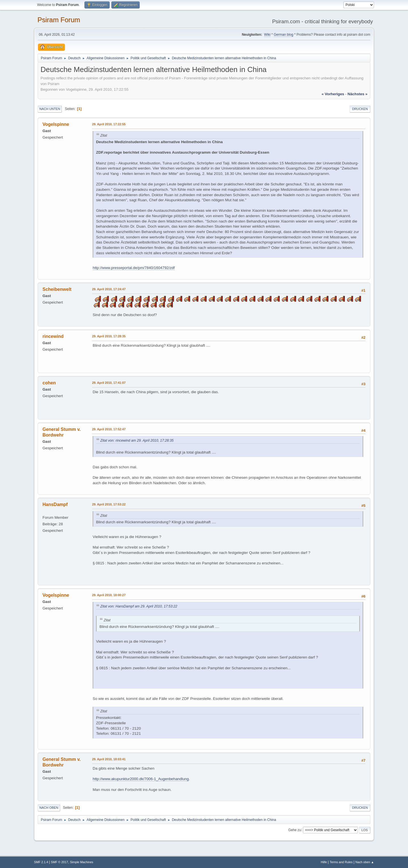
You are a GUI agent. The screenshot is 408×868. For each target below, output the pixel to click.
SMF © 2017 (60, 862)
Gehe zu (295, 830)
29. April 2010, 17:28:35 (109, 336)
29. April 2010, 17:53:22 (109, 504)
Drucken (360, 109)
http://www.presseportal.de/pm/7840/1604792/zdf (134, 268)
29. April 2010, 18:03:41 (109, 759)
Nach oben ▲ (365, 862)
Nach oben (49, 808)
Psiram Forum (59, 20)
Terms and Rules (341, 862)
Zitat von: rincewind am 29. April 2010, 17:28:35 (137, 441)
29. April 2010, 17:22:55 (109, 124)
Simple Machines (82, 862)
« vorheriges (333, 94)
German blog (283, 35)
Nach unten (50, 109)
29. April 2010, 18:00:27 (109, 595)
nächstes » (358, 94)
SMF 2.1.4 (41, 862)
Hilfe (324, 862)
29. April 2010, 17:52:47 (109, 429)
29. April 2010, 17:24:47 (109, 289)
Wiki (267, 35)
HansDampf (55, 504)
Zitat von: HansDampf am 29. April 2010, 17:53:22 (139, 606)
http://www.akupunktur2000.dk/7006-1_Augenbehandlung (141, 779)
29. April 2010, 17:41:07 (109, 383)
